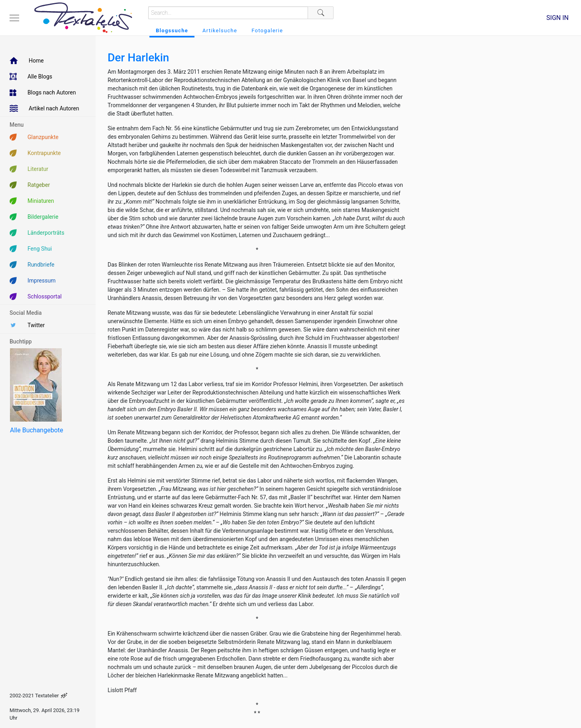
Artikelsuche (220, 30)
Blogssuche (172, 30)
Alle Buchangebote (36, 430)
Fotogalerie (267, 30)
